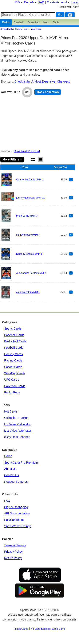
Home (8, 456)
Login (75, 2)
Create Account (57, 2)
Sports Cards (7, 29)
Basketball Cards (15, 341)
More (46, 22)
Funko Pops (12, 392)
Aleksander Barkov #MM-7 (31, 273)
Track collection (48, 92)
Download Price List (27, 151)
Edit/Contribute (14, 520)
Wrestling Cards (15, 373)
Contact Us (11, 475)
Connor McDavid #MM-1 (30, 180)
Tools (56, 22)
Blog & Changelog (16, 507)
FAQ (7, 501)
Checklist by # (24, 81)
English (29, 2)
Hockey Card (21, 29)
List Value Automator (18, 431)
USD (17, 2)
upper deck (35, 29)
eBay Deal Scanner (17, 437)
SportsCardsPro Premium (21, 463)
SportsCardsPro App (18, 526)
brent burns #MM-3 (27, 216)
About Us (10, 469)
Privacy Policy (13, 552)
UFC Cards (12, 380)
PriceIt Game (21, 629)
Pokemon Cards (15, 386)
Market (6, 22)
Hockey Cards (13, 354)
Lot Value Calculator (17, 424)
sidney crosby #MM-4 (28, 235)
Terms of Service (15, 545)
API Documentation (17, 513)
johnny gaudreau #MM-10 (31, 198)
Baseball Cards (14, 335)
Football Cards (14, 348)
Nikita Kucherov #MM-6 (29, 254)
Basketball (33, 22)
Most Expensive (45, 81)
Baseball (18, 22)
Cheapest (63, 81)
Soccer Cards (13, 367)
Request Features (16, 482)
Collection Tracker (16, 418)
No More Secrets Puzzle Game (48, 629)
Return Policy (13, 558)
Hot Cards (11, 411)
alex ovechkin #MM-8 (28, 292)
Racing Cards (13, 360)
